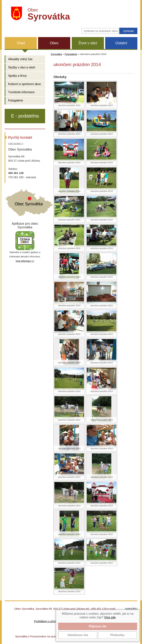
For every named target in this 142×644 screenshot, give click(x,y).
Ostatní (121, 43)
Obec (54, 43)
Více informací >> (25, 261)
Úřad (21, 43)
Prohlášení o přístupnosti (49, 621)
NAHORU (131, 609)
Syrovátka (56, 54)
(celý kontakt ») (16, 144)
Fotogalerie (16, 100)
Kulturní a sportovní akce (24, 84)
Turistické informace (21, 92)
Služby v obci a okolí (22, 67)
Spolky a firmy (17, 76)
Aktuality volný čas (20, 59)
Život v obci (88, 43)
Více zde (110, 617)
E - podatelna (25, 116)
